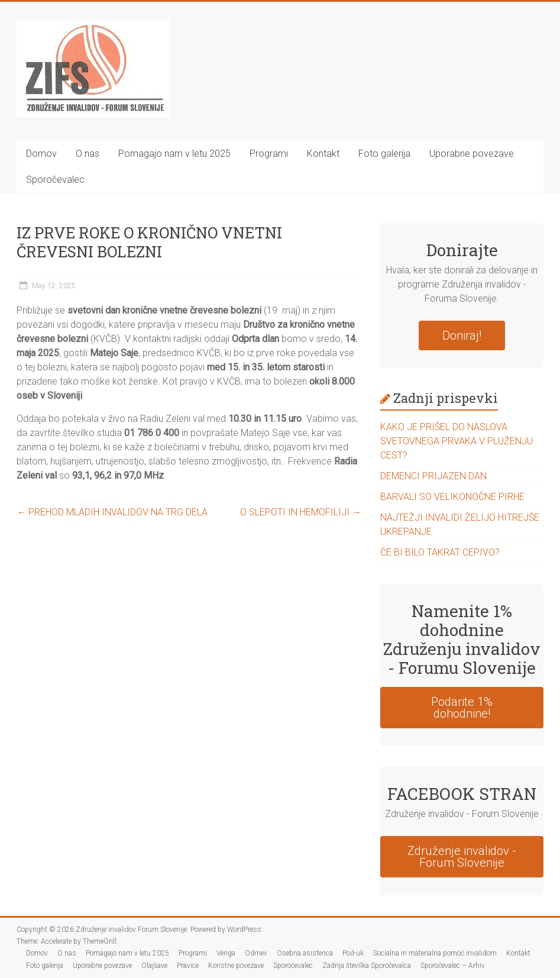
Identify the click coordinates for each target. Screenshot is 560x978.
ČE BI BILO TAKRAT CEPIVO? (440, 552)
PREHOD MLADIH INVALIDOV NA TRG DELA (112, 512)
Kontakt (323, 154)
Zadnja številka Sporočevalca (367, 966)
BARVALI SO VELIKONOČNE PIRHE (452, 497)
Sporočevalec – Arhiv (453, 966)
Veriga (226, 953)
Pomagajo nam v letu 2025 (174, 154)
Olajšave (154, 966)
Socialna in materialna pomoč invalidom (435, 953)
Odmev (256, 953)
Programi (269, 154)
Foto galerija (384, 154)
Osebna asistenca (305, 953)
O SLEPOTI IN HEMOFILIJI (301, 512)
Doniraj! (462, 335)
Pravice (188, 966)
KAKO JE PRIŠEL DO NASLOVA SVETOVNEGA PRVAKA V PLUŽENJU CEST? (457, 441)
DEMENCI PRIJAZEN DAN (433, 476)
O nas (88, 154)
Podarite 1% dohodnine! (462, 708)
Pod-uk (353, 953)
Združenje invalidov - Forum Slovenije (462, 857)
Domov (41, 154)
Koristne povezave (236, 966)
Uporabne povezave (472, 154)
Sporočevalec (55, 180)
